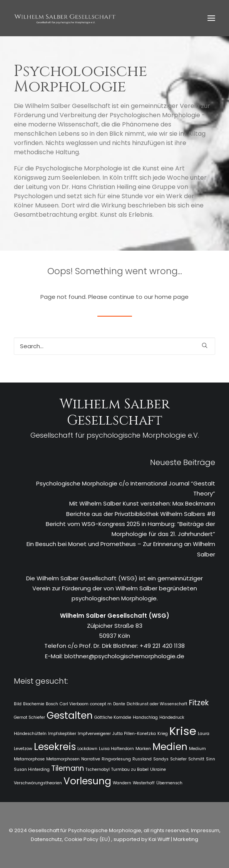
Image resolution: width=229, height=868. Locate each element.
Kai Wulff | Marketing (173, 839)
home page (172, 297)
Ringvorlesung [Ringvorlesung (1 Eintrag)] (116, 759)
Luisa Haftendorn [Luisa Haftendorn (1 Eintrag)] (116, 749)
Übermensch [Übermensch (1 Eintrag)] (169, 783)
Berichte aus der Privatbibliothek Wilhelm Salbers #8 (141, 514)
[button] (211, 18)
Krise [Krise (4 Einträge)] (183, 731)
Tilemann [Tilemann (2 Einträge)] (68, 768)
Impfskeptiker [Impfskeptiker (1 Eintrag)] (62, 734)
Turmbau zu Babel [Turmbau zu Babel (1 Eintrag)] (130, 769)
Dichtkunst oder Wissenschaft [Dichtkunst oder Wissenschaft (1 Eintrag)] (157, 704)
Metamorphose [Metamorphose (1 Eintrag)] (29, 759)
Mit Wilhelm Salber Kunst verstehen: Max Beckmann (142, 503)
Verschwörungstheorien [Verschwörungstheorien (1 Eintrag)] (38, 783)
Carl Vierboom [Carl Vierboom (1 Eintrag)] (74, 704)
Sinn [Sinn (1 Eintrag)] (211, 759)
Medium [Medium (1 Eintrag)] (197, 749)
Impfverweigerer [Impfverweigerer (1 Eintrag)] (94, 734)
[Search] (114, 346)
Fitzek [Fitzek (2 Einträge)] (199, 703)
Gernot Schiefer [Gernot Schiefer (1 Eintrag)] (29, 717)
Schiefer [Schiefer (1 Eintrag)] (178, 759)
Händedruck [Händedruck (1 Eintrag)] (172, 717)
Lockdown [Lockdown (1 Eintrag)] (87, 749)
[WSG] (65, 18)
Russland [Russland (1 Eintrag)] (142, 759)
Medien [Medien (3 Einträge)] (170, 747)
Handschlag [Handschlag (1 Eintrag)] (145, 717)
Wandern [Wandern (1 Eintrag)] (122, 783)
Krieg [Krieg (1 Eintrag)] (163, 734)
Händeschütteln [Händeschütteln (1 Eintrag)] (30, 734)
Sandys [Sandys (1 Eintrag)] (161, 759)
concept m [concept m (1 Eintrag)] (101, 704)
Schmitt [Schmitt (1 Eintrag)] (196, 759)
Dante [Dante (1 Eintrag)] (119, 704)
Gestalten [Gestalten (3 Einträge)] (70, 715)
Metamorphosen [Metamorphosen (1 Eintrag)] (63, 759)
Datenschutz (46, 839)
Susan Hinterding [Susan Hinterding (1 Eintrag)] (32, 769)
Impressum (205, 830)
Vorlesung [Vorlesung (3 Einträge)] (87, 781)
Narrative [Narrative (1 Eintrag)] (91, 759)
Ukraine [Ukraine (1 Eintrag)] (158, 769)
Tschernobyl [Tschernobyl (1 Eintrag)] (98, 769)
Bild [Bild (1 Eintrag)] (18, 704)
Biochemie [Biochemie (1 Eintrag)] (34, 704)
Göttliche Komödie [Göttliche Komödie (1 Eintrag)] (113, 717)
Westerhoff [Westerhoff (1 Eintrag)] (144, 783)
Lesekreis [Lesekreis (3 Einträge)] (55, 747)
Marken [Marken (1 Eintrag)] (143, 749)
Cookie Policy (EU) (88, 839)
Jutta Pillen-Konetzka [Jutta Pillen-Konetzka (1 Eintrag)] (134, 734)
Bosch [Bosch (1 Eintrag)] (52, 704)
